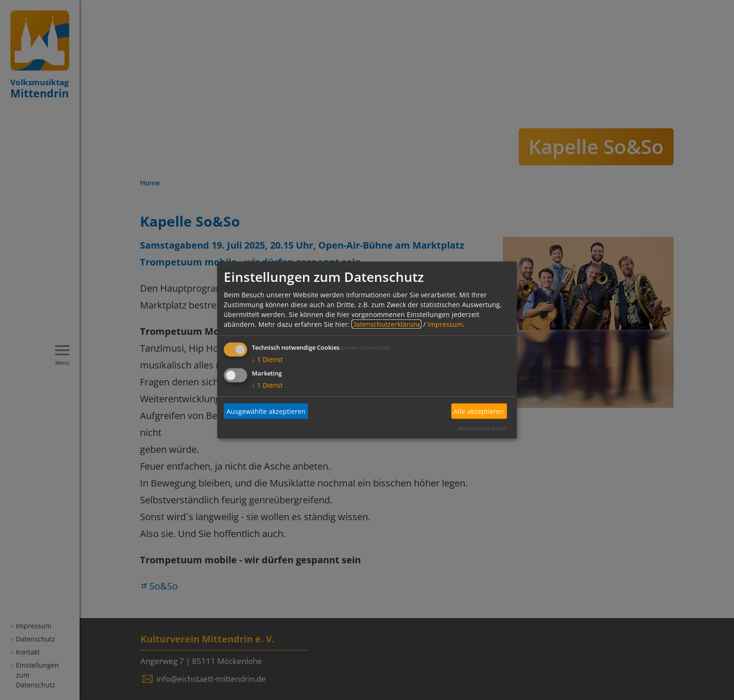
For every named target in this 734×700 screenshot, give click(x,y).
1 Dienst (267, 359)
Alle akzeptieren (479, 411)
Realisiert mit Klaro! (483, 428)
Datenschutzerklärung (386, 324)
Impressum (445, 324)
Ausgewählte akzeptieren (266, 411)
